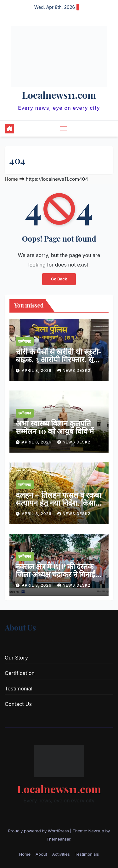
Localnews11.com (59, 95)
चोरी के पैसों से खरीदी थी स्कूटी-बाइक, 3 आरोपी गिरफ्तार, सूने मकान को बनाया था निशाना (59, 359)
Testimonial (19, 689)
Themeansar (59, 839)
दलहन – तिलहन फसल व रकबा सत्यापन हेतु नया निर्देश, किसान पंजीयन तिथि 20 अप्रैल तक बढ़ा (58, 506)
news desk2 (74, 370)
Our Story (16, 658)
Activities (61, 854)
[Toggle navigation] (64, 129)
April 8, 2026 (37, 370)
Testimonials (87, 854)
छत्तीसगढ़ (25, 341)
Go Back (59, 279)
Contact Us (18, 704)
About (41, 854)
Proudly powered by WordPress (39, 831)
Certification (20, 673)
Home (11, 179)
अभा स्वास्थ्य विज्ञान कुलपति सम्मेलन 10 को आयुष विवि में (55, 427)
